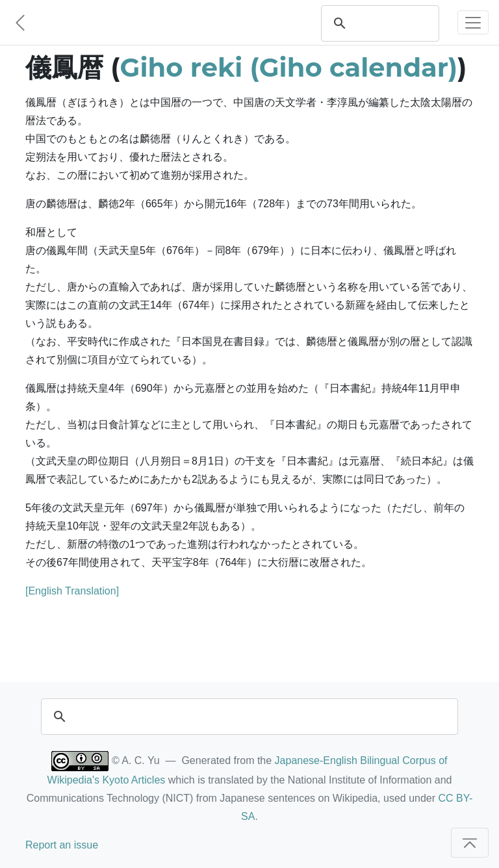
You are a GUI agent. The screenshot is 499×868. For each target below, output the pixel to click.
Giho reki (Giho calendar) (289, 67)
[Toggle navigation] (473, 22)
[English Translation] (72, 591)
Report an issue (62, 845)
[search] (392, 23)
